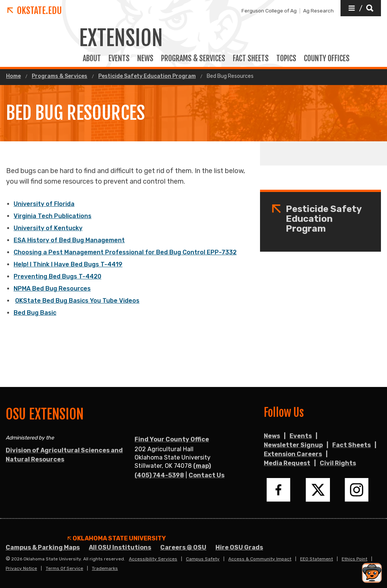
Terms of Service (64, 568)
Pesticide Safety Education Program (147, 76)
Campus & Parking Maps (43, 547)
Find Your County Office (172, 439)
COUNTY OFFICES (327, 59)
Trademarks (105, 568)
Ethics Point (354, 559)
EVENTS (119, 59)
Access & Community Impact (260, 559)
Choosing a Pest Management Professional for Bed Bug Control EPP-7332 (125, 252)
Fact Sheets (351, 445)
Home (13, 76)
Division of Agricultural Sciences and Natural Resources (64, 455)
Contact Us (207, 475)
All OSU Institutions (120, 547)
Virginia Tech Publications (53, 216)
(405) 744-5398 (159, 475)
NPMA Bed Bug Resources (52, 289)
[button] (361, 8)
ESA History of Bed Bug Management (69, 240)
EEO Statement (317, 559)
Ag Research (318, 11)
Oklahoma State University (117, 538)
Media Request (287, 463)
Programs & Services (60, 76)
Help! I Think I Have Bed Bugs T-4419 (68, 264)
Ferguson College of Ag (269, 11)
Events (301, 436)
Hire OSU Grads (239, 547)
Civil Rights (338, 463)
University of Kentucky (48, 228)
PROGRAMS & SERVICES (193, 59)
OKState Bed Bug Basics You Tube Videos (77, 301)
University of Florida (44, 204)
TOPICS (286, 59)
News (145, 59)
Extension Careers (293, 454)
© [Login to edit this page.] (8, 559)
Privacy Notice (21, 568)
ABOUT (92, 59)
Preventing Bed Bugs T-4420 (57, 276)
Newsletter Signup (293, 445)
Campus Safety (203, 559)
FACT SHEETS (251, 59)
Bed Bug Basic (35, 313)
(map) (202, 466)
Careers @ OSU (183, 547)
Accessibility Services (153, 559)
